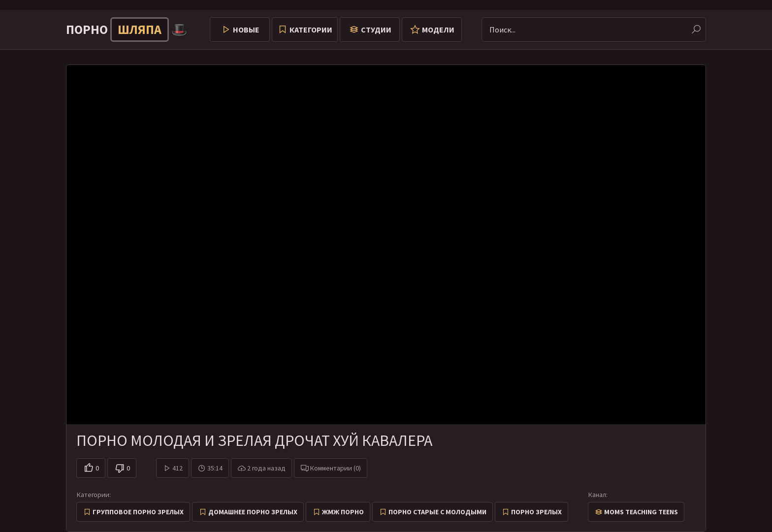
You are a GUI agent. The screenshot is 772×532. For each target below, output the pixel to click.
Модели (438, 30)
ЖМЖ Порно (343, 512)
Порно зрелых (536, 512)
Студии (376, 30)
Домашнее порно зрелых (253, 512)
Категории (311, 30)
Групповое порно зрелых (138, 512)
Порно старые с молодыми (437, 512)
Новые (246, 30)
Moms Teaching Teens (641, 512)
